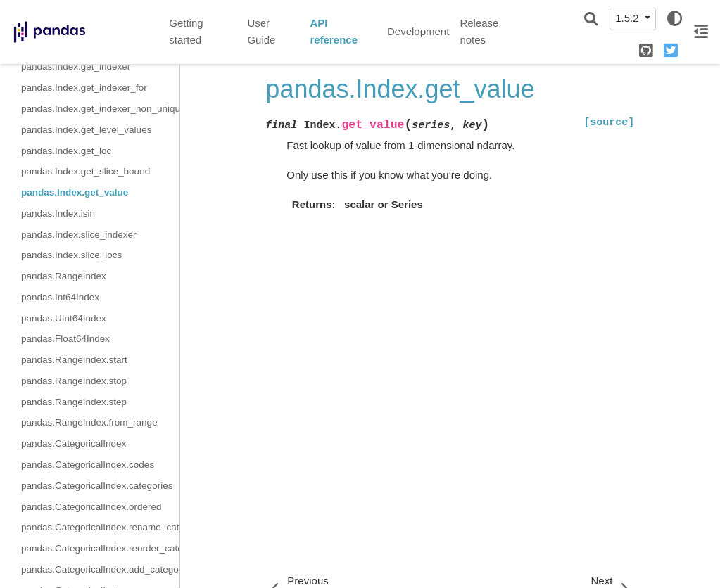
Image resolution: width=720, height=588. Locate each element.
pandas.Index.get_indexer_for (84, 88)
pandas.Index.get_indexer (76, 66)
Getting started (186, 32)
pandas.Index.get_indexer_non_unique (100, 109)
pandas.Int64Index (60, 297)
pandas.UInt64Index (64, 318)
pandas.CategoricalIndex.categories (97, 486)
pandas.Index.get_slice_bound (86, 171)
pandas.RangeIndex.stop (74, 381)
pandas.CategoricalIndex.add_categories (100, 569)
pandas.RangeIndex (64, 276)
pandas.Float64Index (65, 339)
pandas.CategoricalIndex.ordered (91, 507)
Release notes (479, 32)
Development (418, 31)
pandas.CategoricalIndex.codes (88, 465)
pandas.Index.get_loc (66, 151)
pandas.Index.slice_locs (71, 255)
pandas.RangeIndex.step (74, 402)
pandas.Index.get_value (75, 192)
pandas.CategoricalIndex (74, 443)
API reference (334, 32)
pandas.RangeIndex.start (74, 360)
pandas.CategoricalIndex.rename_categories (100, 527)
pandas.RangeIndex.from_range (89, 422)
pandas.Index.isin (58, 213)
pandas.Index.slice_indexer (79, 235)
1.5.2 (629, 18)
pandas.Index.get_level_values (86, 130)
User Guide (261, 32)
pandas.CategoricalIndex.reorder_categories (100, 548)
